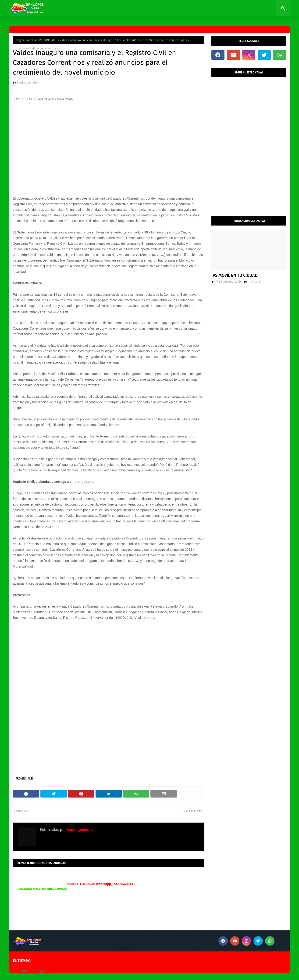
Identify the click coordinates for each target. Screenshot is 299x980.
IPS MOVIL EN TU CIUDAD (235, 275)
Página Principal (27, 40)
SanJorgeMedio (27, 82)
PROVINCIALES (48, 40)
